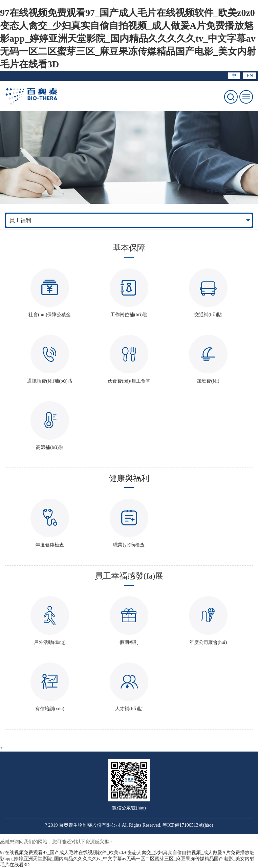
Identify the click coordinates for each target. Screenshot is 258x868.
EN (250, 76)
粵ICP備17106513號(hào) (188, 825)
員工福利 (20, 220)
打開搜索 (231, 97)
